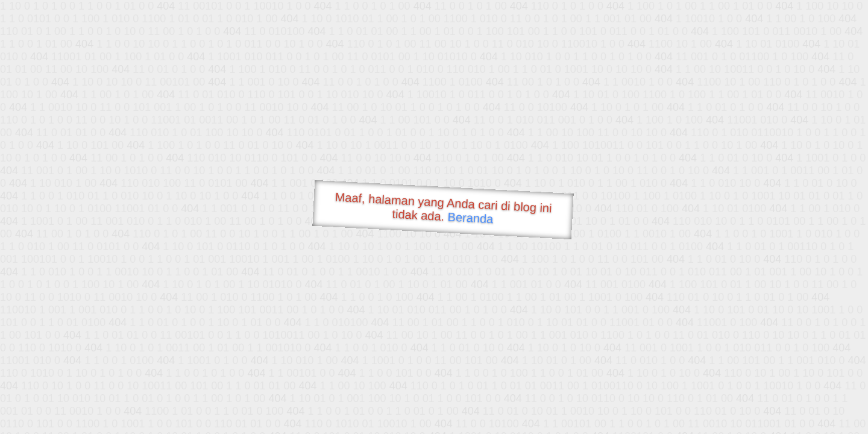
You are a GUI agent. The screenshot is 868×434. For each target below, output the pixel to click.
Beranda (470, 218)
